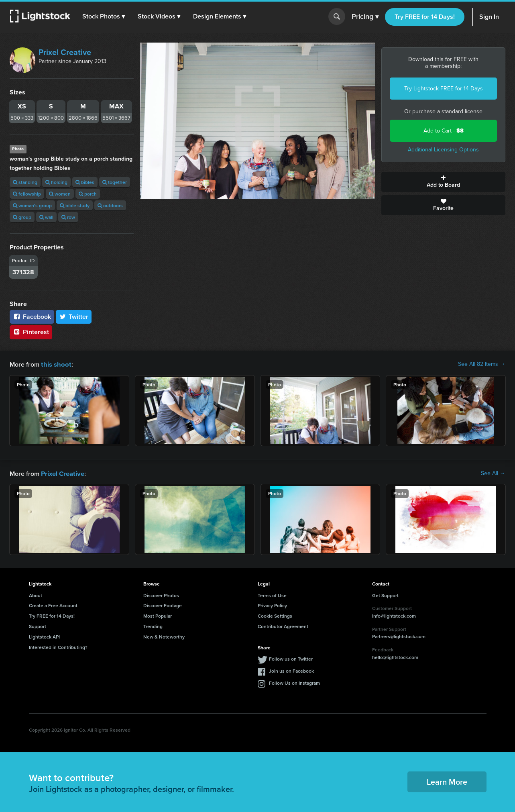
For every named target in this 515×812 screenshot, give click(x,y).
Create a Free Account (53, 605)
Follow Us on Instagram (294, 682)
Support (38, 625)
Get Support (385, 595)
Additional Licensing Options (443, 150)
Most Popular (158, 615)
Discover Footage (163, 605)
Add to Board (443, 182)
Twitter (74, 317)
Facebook (32, 317)
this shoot (55, 364)
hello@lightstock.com (395, 656)
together (115, 182)
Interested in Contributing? (58, 646)
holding (56, 182)
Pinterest (31, 332)
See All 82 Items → (482, 364)
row (68, 217)
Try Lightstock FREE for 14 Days (444, 89)
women (60, 194)
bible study (75, 205)
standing (25, 182)
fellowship (27, 194)
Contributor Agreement (283, 625)
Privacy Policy (272, 605)
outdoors (110, 205)
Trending (153, 625)
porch (88, 194)
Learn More (447, 781)
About (36, 595)
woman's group (32, 205)
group (22, 217)
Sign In (489, 17)
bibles (85, 182)
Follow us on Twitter (291, 658)
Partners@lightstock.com (399, 636)
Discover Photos (161, 595)
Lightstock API (44, 636)
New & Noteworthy (164, 636)
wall (46, 217)
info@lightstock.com (394, 615)
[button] (104, 16)
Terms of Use (272, 595)
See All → (493, 473)
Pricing (365, 17)
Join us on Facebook (291, 670)
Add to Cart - (444, 131)
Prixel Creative (65, 52)
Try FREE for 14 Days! (425, 17)
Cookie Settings (275, 615)
